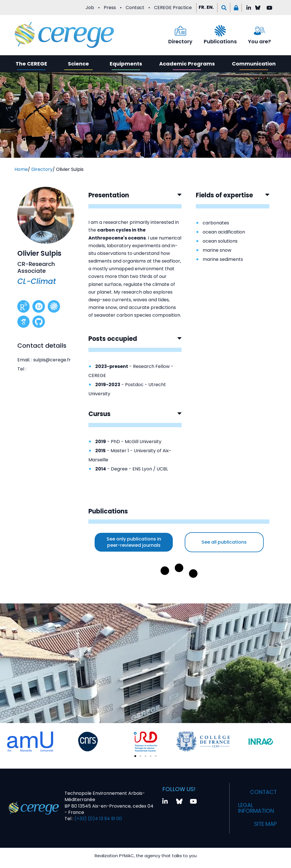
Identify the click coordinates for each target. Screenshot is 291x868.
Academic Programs (187, 64)
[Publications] (220, 31)
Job (90, 8)
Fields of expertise (224, 195)
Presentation (109, 195)
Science (78, 64)
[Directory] (180, 31)
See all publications (224, 542)
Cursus (99, 414)
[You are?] (259, 31)
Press (110, 8)
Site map (264, 824)
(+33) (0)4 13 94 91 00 (98, 819)
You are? (259, 41)
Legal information (257, 808)
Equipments (126, 64)
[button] (224, 8)
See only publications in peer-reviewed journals (134, 542)
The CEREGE (31, 64)
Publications (220, 41)
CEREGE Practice (173, 8)
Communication (254, 64)
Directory (180, 41)
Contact (135, 8)
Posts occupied (113, 339)
